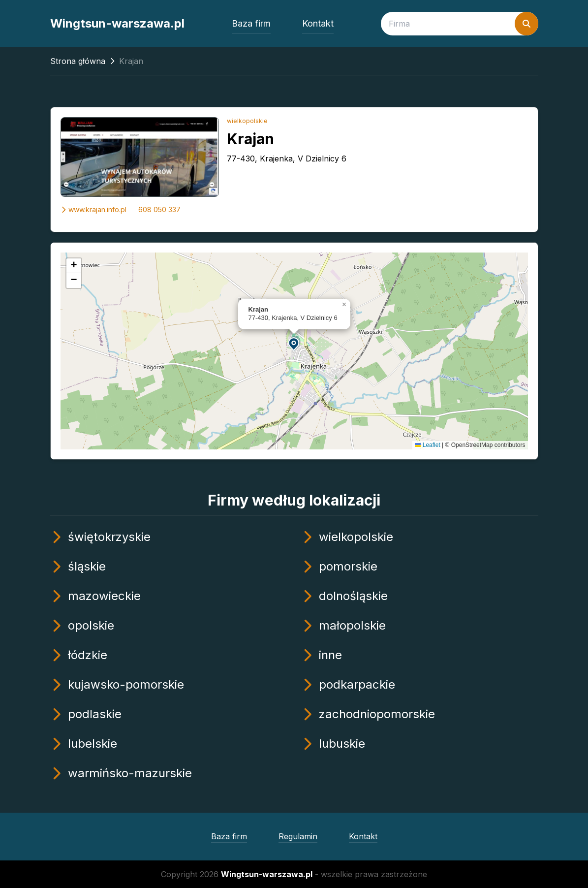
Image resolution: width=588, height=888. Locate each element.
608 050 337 (159, 209)
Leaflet (427, 445)
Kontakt (318, 23)
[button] (294, 343)
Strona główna (78, 61)
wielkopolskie (247, 121)
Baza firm (251, 23)
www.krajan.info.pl (93, 209)
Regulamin (298, 836)
